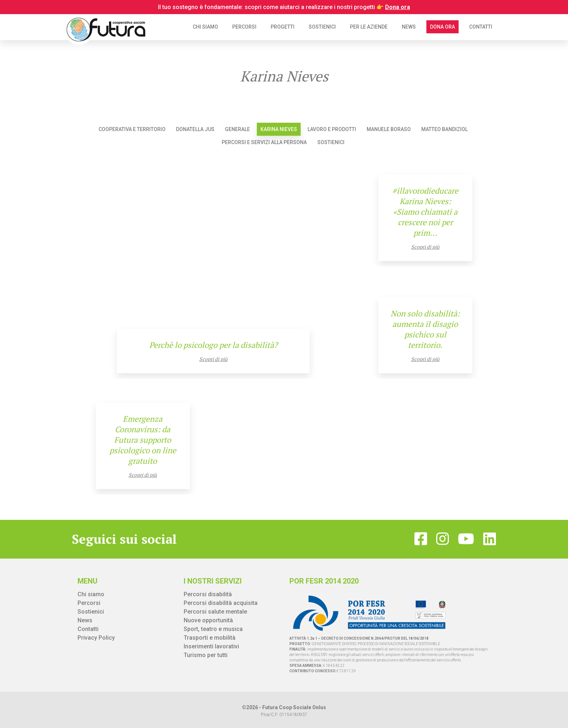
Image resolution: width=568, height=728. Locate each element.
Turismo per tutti (206, 655)
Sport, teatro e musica (213, 629)
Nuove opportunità (208, 620)
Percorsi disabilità (208, 594)
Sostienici (322, 27)
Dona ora (442, 27)
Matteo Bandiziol (444, 129)
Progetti (283, 27)
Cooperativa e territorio (132, 129)
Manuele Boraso (389, 129)
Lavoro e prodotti (332, 129)
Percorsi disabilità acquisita (221, 603)
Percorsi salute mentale (215, 612)
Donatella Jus (195, 129)
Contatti (481, 27)
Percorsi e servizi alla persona (264, 142)
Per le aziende (369, 27)
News (409, 27)
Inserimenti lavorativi (211, 646)
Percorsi (244, 27)
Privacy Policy (96, 638)
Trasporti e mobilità (210, 638)
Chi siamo (205, 27)
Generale (237, 129)
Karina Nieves (279, 129)
